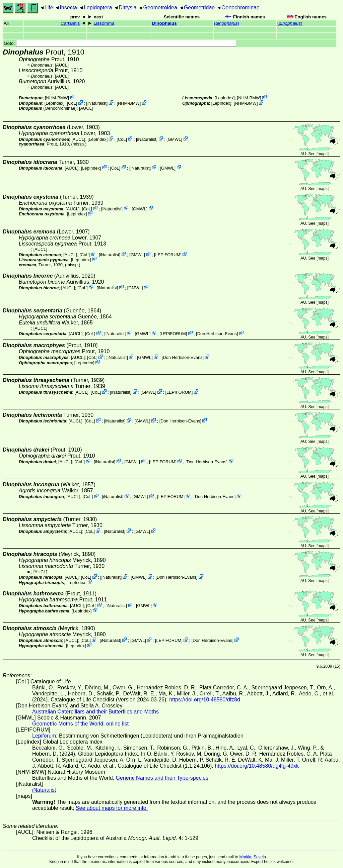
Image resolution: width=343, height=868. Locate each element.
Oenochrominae (241, 8)
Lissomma (104, 23)
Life (49, 8)
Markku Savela (252, 857)
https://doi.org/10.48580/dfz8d (205, 700)
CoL (72, 103)
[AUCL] (62, 65)
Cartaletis (70, 23)
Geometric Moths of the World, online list (80, 724)
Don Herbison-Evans (217, 334)
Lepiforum (44, 736)
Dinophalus (164, 23)
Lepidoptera (98, 8)
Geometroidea (160, 8)
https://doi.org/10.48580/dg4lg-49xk (257, 766)
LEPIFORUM (168, 254)
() (227, 23)
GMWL (175, 139)
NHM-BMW (57, 98)
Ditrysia (127, 8)
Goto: (120, 43)
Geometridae (199, 8)
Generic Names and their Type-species (162, 778)
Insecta (68, 8)
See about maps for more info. (112, 808)
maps (322, 154)
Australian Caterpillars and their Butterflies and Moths (95, 712)
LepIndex (54, 103)
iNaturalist (97, 103)
